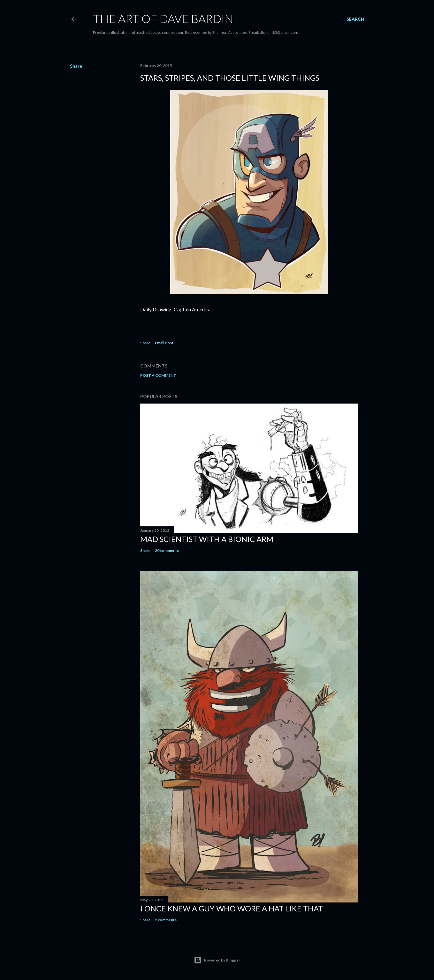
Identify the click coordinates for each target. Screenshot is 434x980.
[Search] (355, 19)
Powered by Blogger (217, 960)
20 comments (167, 550)
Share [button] (76, 66)
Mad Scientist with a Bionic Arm (207, 539)
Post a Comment (158, 375)
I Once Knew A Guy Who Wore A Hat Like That (232, 908)
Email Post (164, 343)
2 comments (166, 920)
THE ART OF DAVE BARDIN (163, 19)
